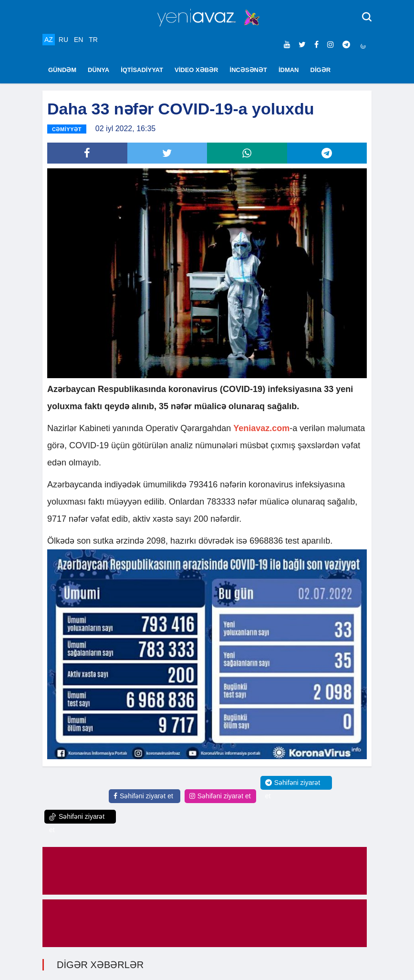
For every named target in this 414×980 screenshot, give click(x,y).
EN (78, 40)
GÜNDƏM (62, 70)
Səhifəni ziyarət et (143, 796)
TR (93, 40)
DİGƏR (321, 70)
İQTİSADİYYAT (142, 70)
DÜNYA (98, 70)
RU (63, 40)
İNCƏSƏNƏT (248, 70)
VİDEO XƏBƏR (197, 70)
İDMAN (289, 70)
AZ (49, 40)
